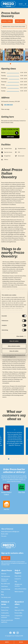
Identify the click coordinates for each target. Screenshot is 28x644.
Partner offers (18, 613)
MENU (7, 642)
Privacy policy (5, 608)
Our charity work (6, 598)
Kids (2, 592)
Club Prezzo (4, 587)
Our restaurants (6, 576)
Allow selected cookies (14, 346)
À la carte (4, 536)
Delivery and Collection (5, 580)
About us (4, 574)
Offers (16, 608)
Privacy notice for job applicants (7, 621)
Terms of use (5, 610)
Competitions (18, 616)
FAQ (16, 582)
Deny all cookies (14, 351)
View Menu (20, 21)
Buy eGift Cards (6, 584)
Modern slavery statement (5, 617)
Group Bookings (6, 589)
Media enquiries (19, 592)
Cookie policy (5, 613)
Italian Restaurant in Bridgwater (10, 532)
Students (17, 619)
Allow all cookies (14, 341)
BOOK (21, 4)
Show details (20, 336)
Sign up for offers (19, 610)
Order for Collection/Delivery (14, 27)
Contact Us (18, 579)
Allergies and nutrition (18, 585)
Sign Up (6, 558)
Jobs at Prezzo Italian (20, 589)
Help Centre (18, 576)
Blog (2, 595)
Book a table (7, 21)
